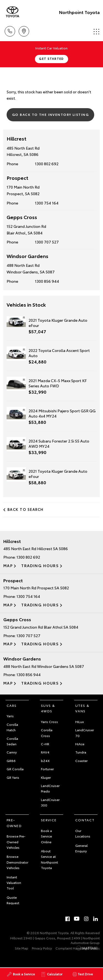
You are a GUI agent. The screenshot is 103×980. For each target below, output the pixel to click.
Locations (24, 30)
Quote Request (13, 900)
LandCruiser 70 (85, 733)
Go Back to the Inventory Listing (50, 114)
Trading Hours (40, 565)
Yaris (10, 716)
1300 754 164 (47, 203)
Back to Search (26, 509)
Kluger (46, 777)
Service (49, 820)
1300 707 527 (47, 242)
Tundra (81, 752)
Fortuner (47, 769)
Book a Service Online (46, 836)
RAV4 (45, 752)
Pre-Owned (14, 823)
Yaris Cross (49, 722)
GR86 (11, 761)
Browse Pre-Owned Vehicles (16, 842)
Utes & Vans (82, 708)
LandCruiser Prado (50, 788)
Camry (12, 752)
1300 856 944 (47, 281)
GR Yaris (13, 777)
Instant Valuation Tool (14, 883)
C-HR (45, 744)
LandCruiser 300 (50, 802)
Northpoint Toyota (79, 12)
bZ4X (45, 761)
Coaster (81, 761)
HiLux (80, 722)
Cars (12, 705)
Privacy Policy (42, 948)
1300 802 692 (47, 164)
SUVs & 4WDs (48, 708)
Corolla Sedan (12, 741)
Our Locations (83, 833)
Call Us (10, 30)
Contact (85, 820)
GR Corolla (15, 769)
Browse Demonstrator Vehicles (17, 862)
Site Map (22, 948)
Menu (96, 31)
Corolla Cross (47, 733)
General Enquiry (81, 848)
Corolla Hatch (12, 727)
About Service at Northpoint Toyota (49, 859)
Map (8, 565)
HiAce (80, 744)
